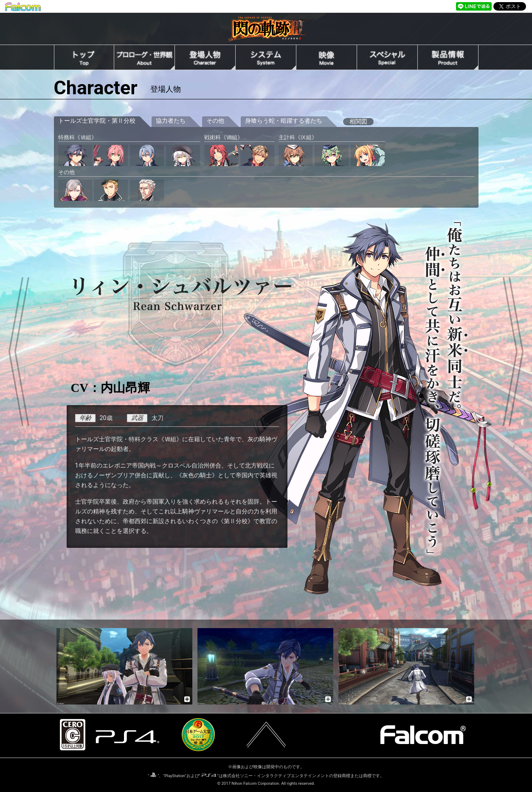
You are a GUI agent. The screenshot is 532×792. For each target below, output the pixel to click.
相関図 (358, 122)
